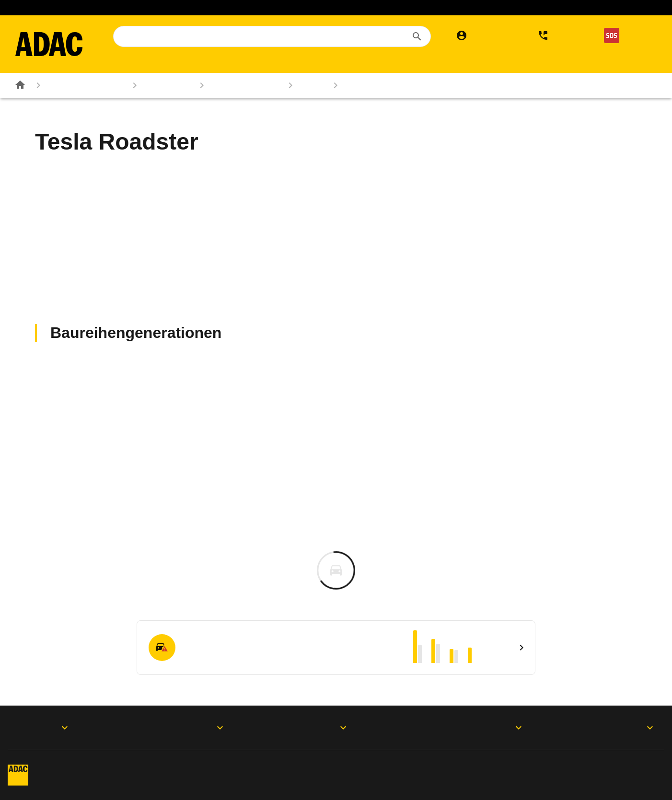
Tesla (303, 85)
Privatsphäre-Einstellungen (337, 766)
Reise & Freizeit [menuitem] (216, 63)
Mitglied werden (115, 8)
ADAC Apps (43, 728)
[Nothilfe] (626, 35)
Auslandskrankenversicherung (206, 8)
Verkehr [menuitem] (545, 63)
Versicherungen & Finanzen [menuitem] (412, 63)
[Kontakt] (558, 35)
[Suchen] (417, 36)
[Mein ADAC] (483, 35)
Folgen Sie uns (322, 728)
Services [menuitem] (499, 63)
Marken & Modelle (237, 85)
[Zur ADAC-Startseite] (49, 44)
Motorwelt (626, 728)
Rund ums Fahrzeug (77, 85)
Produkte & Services (183, 728)
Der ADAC (472, 728)
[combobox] (272, 36)
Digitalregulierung (473, 766)
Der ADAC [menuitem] (594, 63)
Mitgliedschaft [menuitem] (142, 63)
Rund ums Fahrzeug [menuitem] (302, 63)
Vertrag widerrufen (595, 766)
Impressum (108, 766)
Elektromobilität (361, 8)
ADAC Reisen (295, 8)
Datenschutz (209, 766)
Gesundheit (533, 8)
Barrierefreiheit (114, 783)
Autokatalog (159, 85)
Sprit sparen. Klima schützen (450, 8)
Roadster (355, 85)
